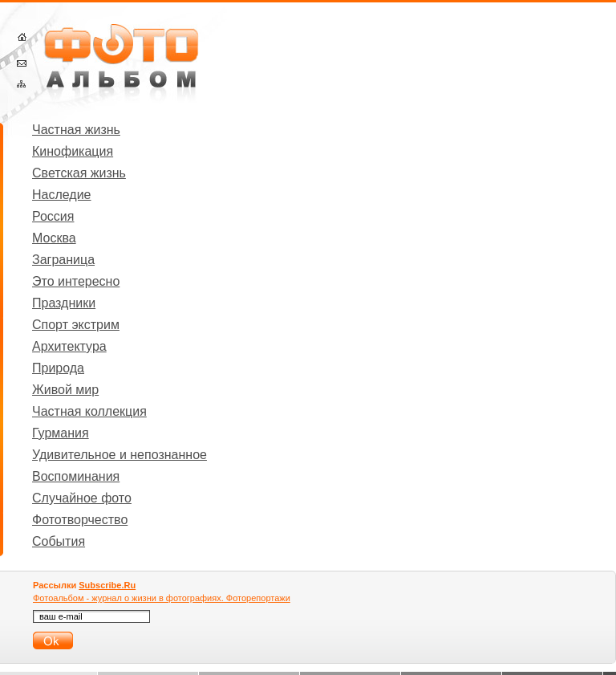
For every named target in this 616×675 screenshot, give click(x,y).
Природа (58, 368)
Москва (54, 238)
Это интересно (76, 281)
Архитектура (69, 346)
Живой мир (65, 390)
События (59, 541)
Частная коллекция (89, 411)
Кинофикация (73, 151)
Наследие (62, 195)
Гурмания (61, 433)
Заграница (63, 260)
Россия (53, 216)
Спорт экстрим (76, 325)
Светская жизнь (79, 173)
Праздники (64, 303)
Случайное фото (82, 498)
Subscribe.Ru (107, 585)
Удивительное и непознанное (120, 455)
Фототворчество (80, 520)
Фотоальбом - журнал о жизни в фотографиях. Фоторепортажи (162, 598)
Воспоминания (76, 476)
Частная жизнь (76, 130)
